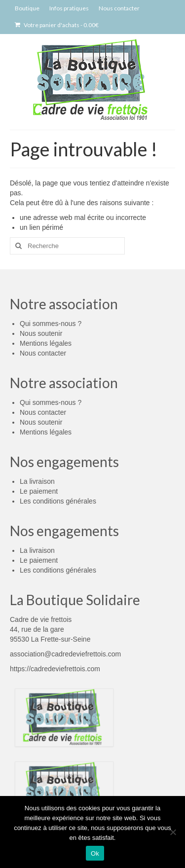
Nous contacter (43, 353)
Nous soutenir (41, 333)
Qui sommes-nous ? (51, 324)
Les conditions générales (58, 501)
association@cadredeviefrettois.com (65, 654)
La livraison (37, 481)
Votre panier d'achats (57, 25)
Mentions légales (46, 343)
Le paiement (39, 491)
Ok (95, 853)
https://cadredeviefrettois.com (55, 669)
